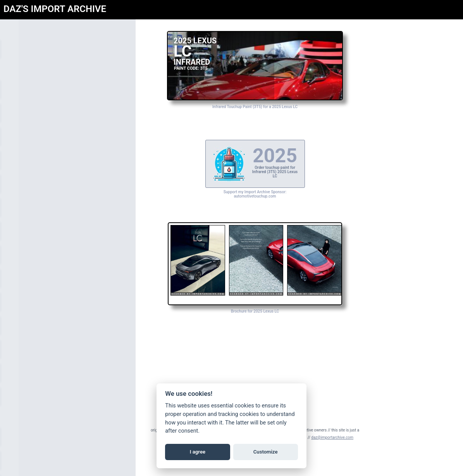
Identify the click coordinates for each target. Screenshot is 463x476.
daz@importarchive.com (332, 437)
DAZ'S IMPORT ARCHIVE (55, 9)
